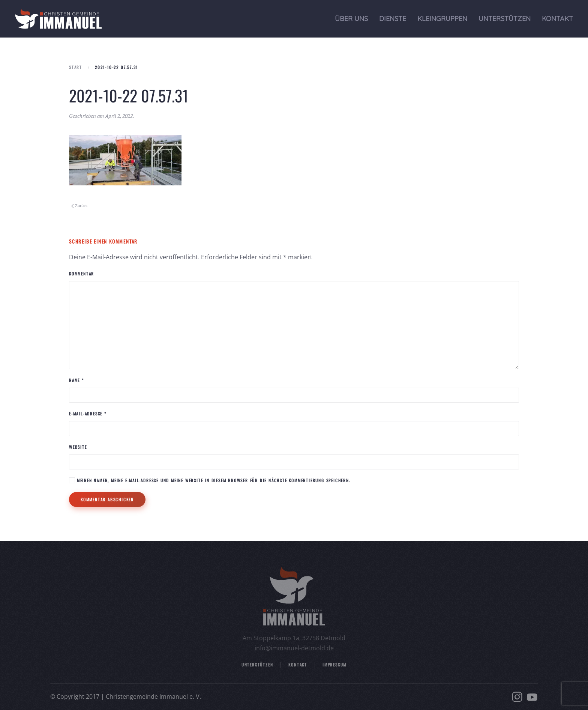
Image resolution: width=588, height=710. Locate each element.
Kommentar (82, 274)
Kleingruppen (442, 19)
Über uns (351, 19)
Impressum (334, 665)
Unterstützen (505, 19)
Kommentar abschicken (107, 499)
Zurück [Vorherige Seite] (79, 206)
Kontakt (557, 19)
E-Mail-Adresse (88, 414)
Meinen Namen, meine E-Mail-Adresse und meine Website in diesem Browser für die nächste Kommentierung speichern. (210, 480)
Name (76, 380)
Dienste (393, 19)
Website (78, 447)
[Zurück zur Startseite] (58, 19)
